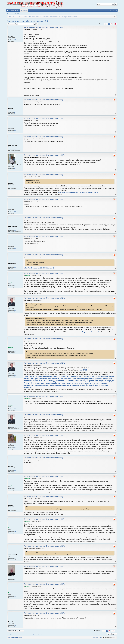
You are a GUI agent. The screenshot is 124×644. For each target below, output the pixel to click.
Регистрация (22, 13)
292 (15, 311)
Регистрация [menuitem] (117, 11)
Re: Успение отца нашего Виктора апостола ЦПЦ (45, 27)
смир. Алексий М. (13, 145)
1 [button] (107, 24)
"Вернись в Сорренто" (90, 332)
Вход (15, 13)
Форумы (25, 10)
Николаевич (12, 307)
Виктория (11, 282)
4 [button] (114, 24)
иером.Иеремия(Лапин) (14, 165)
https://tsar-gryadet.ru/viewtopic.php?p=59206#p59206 (78, 192)
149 (15, 40)
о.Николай (11, 576)
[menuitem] (111, 10)
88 (15, 579)
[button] (105, 24)
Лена (10, 127)
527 (15, 267)
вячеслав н (11, 108)
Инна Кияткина (12, 263)
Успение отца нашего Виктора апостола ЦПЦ (28, 21)
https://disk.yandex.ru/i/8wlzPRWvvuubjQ (39, 268)
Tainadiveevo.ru (14, 10)
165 (15, 286)
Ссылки (8, 11)
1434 (15, 149)
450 (15, 169)
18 (15, 112)
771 (15, 131)
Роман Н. (11, 183)
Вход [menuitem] (114, 11)
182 (15, 187)
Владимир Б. (12, 444)
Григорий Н (11, 36)
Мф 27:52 (83, 370)
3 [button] (111, 24)
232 (15, 448)
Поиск (9, 13)
